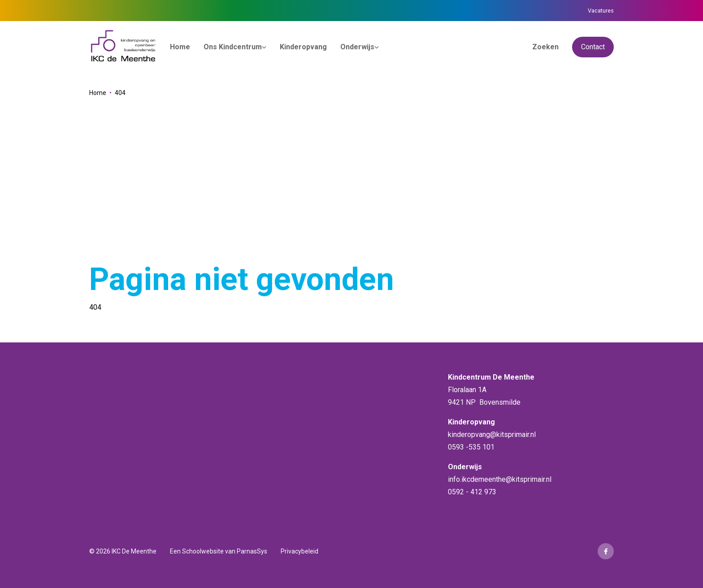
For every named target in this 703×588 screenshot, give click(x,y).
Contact (593, 47)
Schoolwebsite (203, 551)
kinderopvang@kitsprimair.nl (492, 435)
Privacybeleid (299, 551)
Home (98, 93)
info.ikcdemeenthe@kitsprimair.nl (500, 479)
